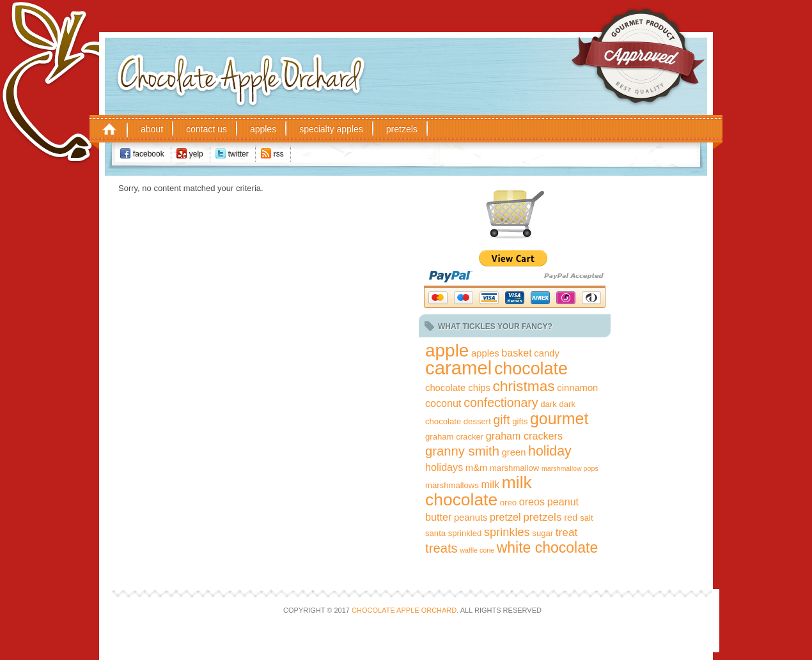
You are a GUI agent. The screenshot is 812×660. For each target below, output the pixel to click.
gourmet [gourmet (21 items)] (559, 418)
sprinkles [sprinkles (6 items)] (507, 532)
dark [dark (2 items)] (549, 404)
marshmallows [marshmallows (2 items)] (452, 485)
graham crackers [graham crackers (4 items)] (524, 436)
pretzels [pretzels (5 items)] (542, 517)
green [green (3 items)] (514, 452)
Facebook (149, 154)
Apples (263, 129)
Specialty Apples (331, 129)
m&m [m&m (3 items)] (476, 468)
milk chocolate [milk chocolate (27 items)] (479, 491)
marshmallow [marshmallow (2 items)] (514, 468)
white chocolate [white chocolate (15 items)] (548, 548)
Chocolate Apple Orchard (277, 57)
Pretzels (402, 129)
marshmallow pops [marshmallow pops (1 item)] (570, 468)
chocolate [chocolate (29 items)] (531, 369)
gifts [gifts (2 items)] (520, 421)
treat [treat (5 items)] (567, 532)
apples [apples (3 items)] (485, 353)
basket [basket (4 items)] (517, 353)
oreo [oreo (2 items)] (508, 503)
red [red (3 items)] (571, 518)
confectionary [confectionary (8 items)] (501, 403)
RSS (279, 154)
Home (109, 128)
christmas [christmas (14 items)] (523, 386)
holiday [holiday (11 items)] (550, 451)
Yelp (196, 154)
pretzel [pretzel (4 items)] (505, 517)
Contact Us (207, 129)
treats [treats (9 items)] (441, 548)
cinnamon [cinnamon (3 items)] (577, 388)
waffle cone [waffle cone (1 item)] (477, 550)
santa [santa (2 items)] (435, 533)
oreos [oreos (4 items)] (532, 502)
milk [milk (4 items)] (491, 484)
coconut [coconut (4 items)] (443, 403)
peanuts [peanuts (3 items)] (471, 518)
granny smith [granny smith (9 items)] (462, 451)
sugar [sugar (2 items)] (543, 533)
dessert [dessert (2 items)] (477, 421)
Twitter (238, 154)
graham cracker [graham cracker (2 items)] (454, 437)
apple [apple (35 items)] (447, 350)
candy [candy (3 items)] (546, 353)
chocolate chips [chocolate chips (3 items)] (458, 388)
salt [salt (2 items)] (586, 518)
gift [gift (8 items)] (501, 420)
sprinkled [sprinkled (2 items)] (465, 533)
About (152, 129)
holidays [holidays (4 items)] (444, 467)
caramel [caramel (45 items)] (458, 368)
